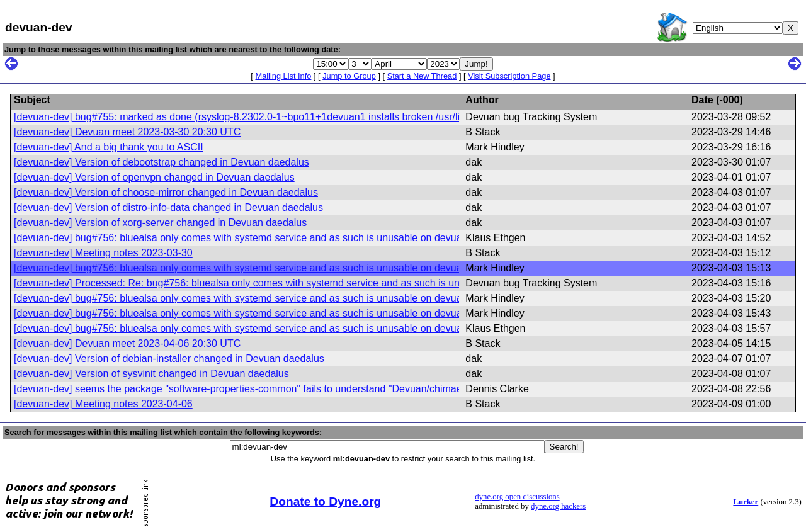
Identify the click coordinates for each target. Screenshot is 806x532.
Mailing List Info (283, 76)
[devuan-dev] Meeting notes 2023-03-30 (103, 253)
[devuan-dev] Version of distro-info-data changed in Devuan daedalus (168, 207)
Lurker (746, 502)
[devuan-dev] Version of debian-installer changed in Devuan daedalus (169, 359)
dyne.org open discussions (517, 497)
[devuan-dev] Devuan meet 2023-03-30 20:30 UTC (127, 132)
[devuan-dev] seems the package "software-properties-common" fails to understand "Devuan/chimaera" (244, 389)
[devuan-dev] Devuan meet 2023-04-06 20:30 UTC (127, 343)
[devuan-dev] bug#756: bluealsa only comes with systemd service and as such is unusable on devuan (241, 238)
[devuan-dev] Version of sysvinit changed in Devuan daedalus (151, 374)
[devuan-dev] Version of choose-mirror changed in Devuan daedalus (166, 192)
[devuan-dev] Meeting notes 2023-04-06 (103, 404)
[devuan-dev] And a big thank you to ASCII (109, 147)
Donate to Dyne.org (325, 501)
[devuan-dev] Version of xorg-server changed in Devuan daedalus (160, 223)
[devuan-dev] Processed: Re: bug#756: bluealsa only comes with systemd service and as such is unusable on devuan (276, 283)
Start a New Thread (422, 76)
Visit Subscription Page (509, 76)
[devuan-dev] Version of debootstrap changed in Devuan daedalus (162, 162)
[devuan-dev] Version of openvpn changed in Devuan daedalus (154, 177)
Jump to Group (349, 76)
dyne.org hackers (558, 506)
